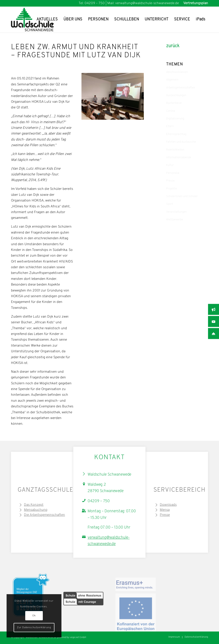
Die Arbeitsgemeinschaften (44, 515)
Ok (34, 616)
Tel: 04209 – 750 (92, 3)
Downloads (168, 505)
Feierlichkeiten (175, 150)
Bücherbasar (174, 103)
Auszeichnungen (176, 95)
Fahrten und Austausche (181, 142)
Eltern (170, 126)
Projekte (171, 189)
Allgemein (172, 80)
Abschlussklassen (177, 72)
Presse (170, 181)
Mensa (165, 510)
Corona (171, 111)
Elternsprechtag (176, 134)
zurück (173, 46)
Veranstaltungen (176, 212)
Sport (170, 204)
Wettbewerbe (175, 220)
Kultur (170, 165)
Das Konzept (34, 505)
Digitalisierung (175, 119)
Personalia (173, 173)
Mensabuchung (36, 510)
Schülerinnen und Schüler (182, 196)
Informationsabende (179, 157)
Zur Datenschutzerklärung (34, 628)
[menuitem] (195, 3)
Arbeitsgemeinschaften (181, 88)
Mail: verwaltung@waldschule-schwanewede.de (143, 3)
